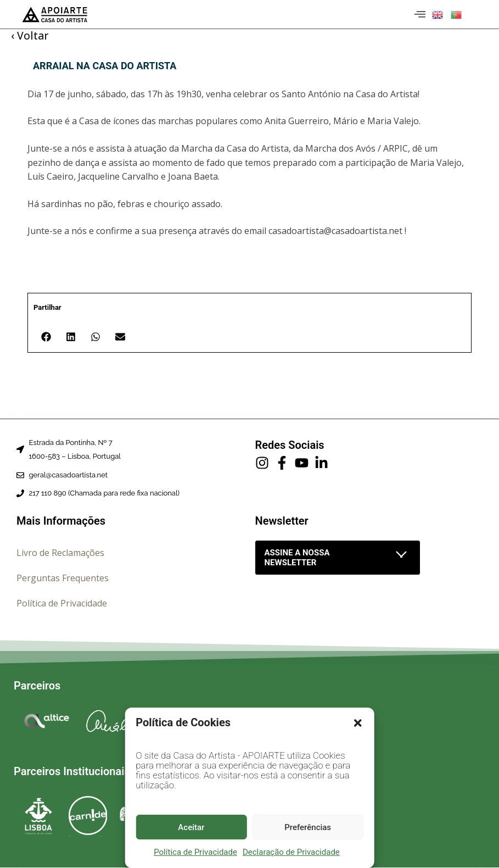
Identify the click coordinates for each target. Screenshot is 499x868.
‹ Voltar (30, 36)
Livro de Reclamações (60, 553)
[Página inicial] (55, 14)
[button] (358, 723)
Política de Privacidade (195, 852)
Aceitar (191, 827)
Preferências (308, 827)
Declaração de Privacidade (291, 852)
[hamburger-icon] (418, 14)
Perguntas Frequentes (63, 578)
